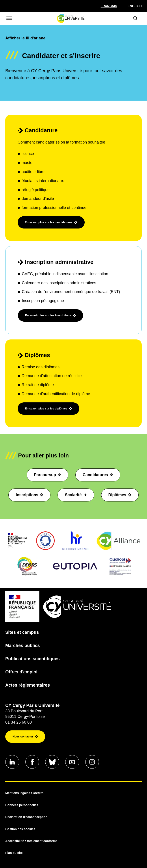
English (135, 6)
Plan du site (14, 853)
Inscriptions (29, 495)
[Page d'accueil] (70, 18)
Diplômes (120, 495)
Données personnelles (22, 805)
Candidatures (98, 475)
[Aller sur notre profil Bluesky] (53, 762)
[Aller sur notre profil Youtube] (73, 762)
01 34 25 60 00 (19, 722)
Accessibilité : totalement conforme (31, 841)
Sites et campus (22, 632)
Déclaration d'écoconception (26, 817)
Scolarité (76, 495)
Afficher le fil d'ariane (25, 38)
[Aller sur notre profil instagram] (93, 762)
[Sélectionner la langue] (109, 6)
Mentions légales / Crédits (24, 793)
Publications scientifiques (33, 659)
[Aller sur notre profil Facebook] (33, 762)
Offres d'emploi (21, 672)
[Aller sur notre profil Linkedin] (12, 762)
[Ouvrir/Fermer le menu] (9, 18)
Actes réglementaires (28, 685)
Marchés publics (23, 645)
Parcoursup (47, 475)
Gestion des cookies (20, 829)
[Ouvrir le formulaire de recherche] (135, 18)
